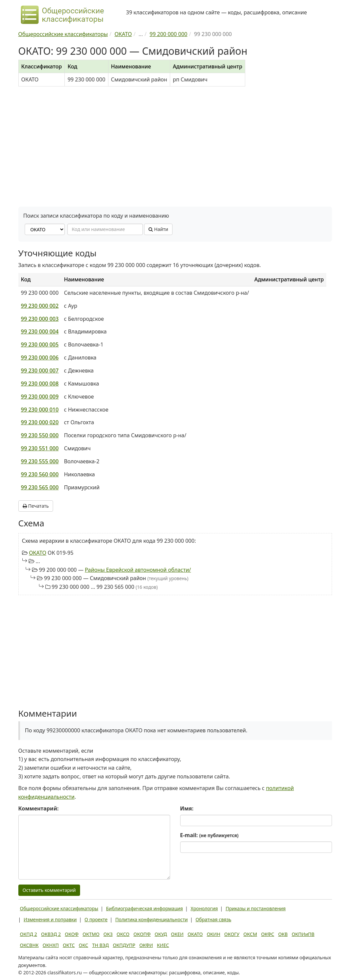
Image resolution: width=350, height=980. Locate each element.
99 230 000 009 (40, 397)
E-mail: (209, 835)
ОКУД (161, 934)
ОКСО (123, 934)
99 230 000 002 (40, 306)
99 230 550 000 (40, 435)
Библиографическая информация (144, 908)
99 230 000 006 (40, 357)
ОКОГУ (232, 934)
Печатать (36, 506)
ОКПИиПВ (303, 934)
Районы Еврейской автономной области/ (138, 570)
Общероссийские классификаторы (59, 908)
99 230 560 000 (40, 474)
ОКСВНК (29, 945)
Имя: (187, 808)
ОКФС (267, 934)
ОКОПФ (142, 934)
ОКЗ (108, 934)
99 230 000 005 (40, 344)
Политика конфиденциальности (152, 919)
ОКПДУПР (124, 945)
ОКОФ (72, 934)
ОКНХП (51, 945)
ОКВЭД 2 (51, 934)
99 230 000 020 (40, 422)
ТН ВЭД (100, 945)
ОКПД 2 (29, 934)
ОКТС (69, 945)
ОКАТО (38, 553)
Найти (158, 229)
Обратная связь (213, 919)
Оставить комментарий (49, 890)
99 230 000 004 (40, 331)
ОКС (83, 945)
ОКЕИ (177, 934)
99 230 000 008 (40, 384)
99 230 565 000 (40, 487)
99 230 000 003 (40, 319)
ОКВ (283, 934)
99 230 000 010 (40, 410)
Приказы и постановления (256, 908)
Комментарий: (39, 808)
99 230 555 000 (40, 461)
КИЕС (163, 945)
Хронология (204, 908)
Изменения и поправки (50, 919)
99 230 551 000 (40, 448)
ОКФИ (146, 945)
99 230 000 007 (40, 371)
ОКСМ (250, 934)
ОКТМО (91, 934)
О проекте (96, 919)
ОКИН (214, 934)
